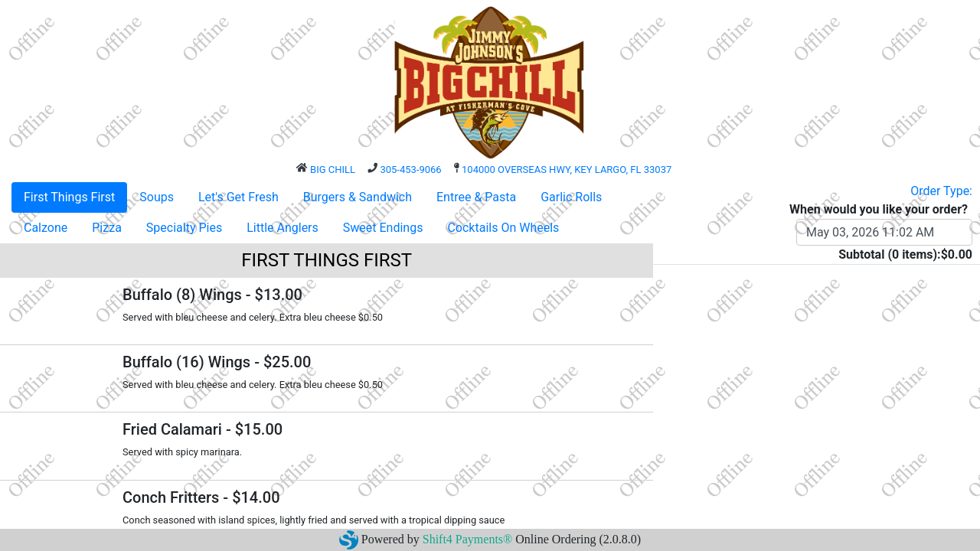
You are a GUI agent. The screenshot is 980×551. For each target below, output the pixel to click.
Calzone (46, 228)
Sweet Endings (383, 228)
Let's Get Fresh (238, 197)
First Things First (69, 197)
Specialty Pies (184, 228)
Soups (157, 197)
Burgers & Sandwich (358, 197)
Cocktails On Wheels (503, 228)
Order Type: (941, 191)
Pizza (107, 228)
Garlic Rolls (571, 197)
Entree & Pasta (476, 197)
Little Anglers (283, 228)
